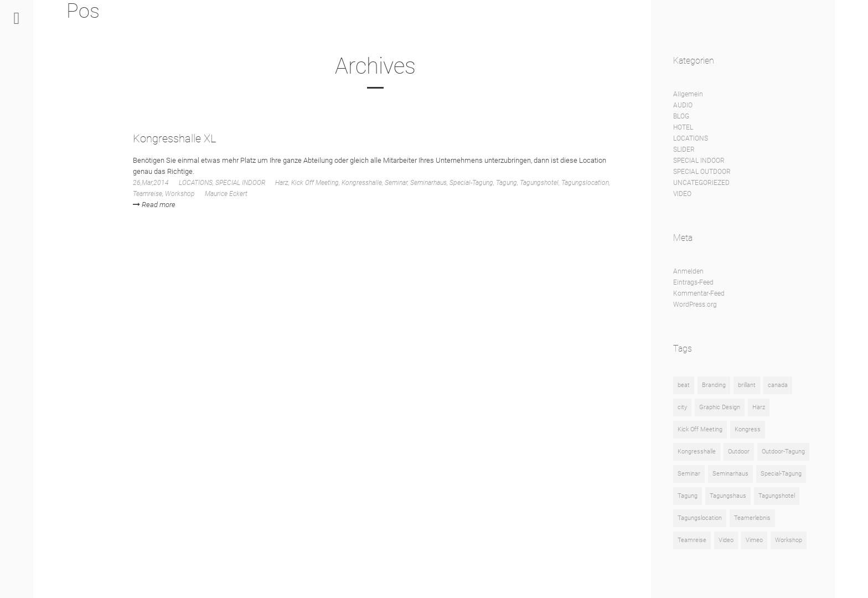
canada (778, 385)
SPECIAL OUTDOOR (702, 172)
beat (684, 385)
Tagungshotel (539, 183)
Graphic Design (720, 407)
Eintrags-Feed (693, 282)
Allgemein (688, 94)
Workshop (180, 194)
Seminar (396, 183)
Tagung (507, 183)
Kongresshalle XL (174, 138)
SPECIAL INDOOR (240, 183)
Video (726, 540)
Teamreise (148, 194)
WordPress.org (695, 305)
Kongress (748, 429)
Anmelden (688, 271)
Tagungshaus (728, 496)
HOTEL (683, 127)
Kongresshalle (362, 183)
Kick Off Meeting (315, 183)
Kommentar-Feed (699, 293)
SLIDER (684, 149)
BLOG (681, 116)
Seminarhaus (428, 183)
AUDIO (683, 105)
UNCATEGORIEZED (701, 183)
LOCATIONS (196, 183)
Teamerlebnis (752, 518)
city (682, 407)
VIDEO (682, 194)
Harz (282, 183)
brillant (747, 385)
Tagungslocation (585, 183)
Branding (714, 385)
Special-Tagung (471, 183)
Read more (154, 205)
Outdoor (739, 452)
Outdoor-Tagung (783, 452)
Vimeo (754, 540)
